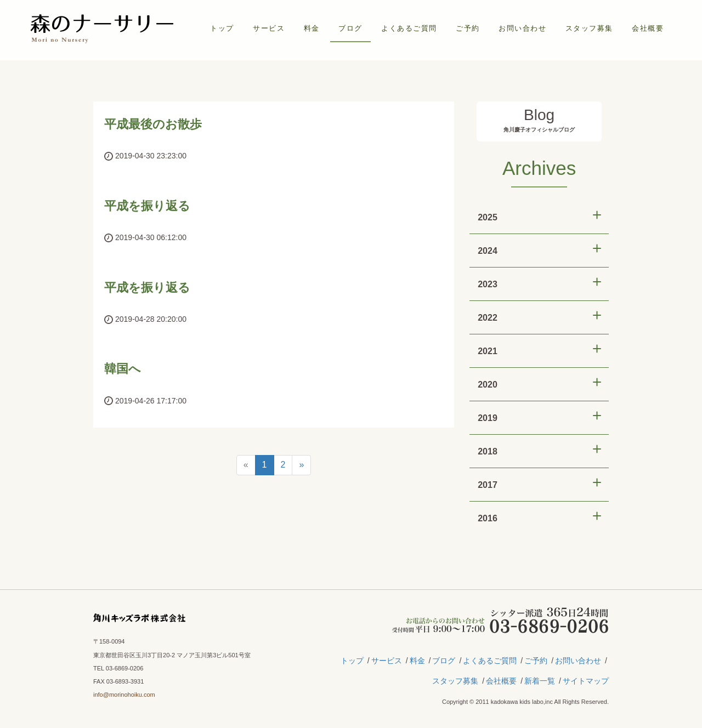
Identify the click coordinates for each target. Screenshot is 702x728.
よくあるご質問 (409, 28)
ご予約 (468, 28)
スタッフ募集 (589, 28)
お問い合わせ (522, 28)
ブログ (350, 28)
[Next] (301, 465)
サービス (269, 28)
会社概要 (648, 28)
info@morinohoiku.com (124, 695)
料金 (312, 28)
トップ (222, 28)
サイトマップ (586, 681)
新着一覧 (540, 681)
